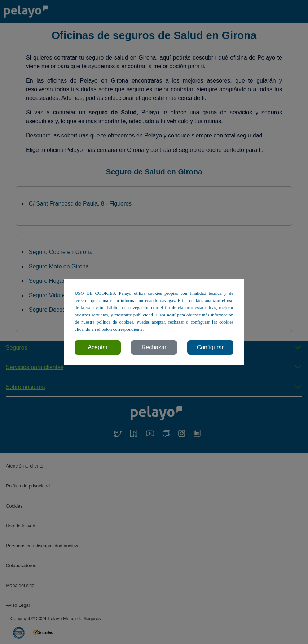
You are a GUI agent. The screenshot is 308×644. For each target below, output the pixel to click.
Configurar (210, 347)
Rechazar (154, 347)
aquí (171, 315)
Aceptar (98, 347)
